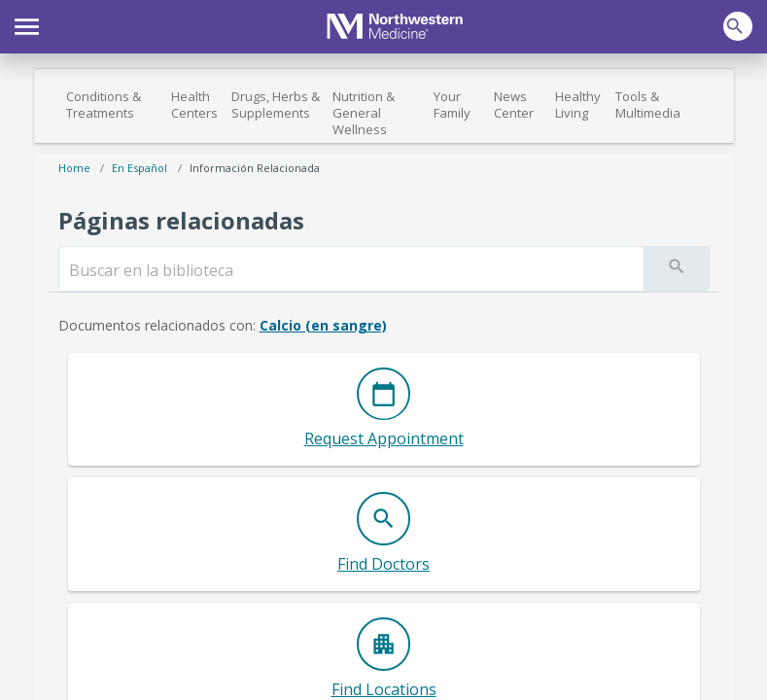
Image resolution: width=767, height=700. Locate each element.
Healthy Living (578, 105)
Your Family (452, 105)
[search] (351, 270)
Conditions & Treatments (104, 105)
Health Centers (194, 105)
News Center (514, 105)
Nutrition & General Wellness (364, 113)
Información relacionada (255, 168)
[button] (27, 24)
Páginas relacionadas (181, 220)
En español (139, 168)
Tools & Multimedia (648, 105)
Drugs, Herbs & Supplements (276, 105)
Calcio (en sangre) (323, 325)
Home (74, 168)
